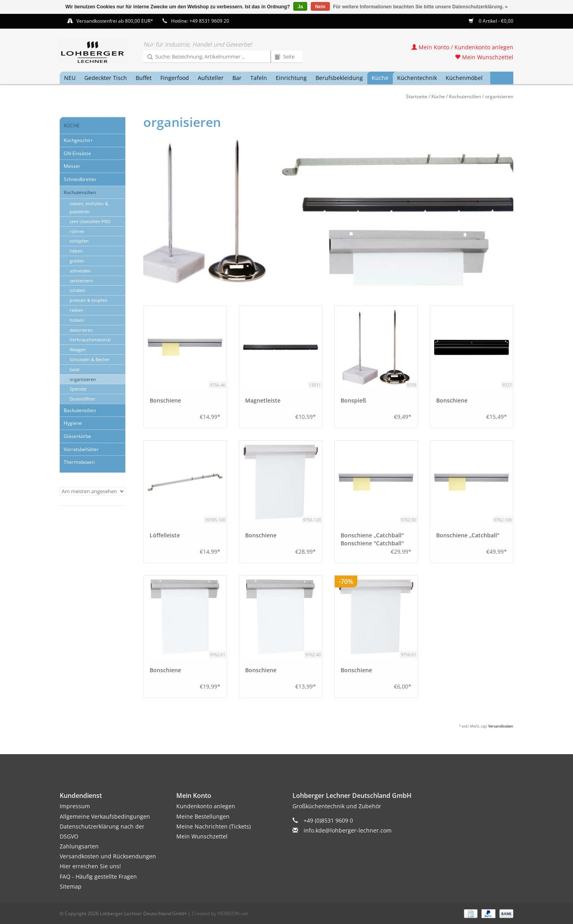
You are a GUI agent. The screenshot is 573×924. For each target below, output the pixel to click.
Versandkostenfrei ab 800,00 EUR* (115, 21)
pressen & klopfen (89, 300)
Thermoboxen (79, 462)
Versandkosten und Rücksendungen (108, 856)
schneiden (80, 271)
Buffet (144, 78)
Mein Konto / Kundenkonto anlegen (462, 47)
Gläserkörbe (77, 436)
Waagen (78, 349)
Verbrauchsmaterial (90, 339)
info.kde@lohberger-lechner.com (348, 830)
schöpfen (79, 241)
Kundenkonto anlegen (206, 806)
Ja (300, 7)
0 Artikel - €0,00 (491, 21)
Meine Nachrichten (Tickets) (213, 826)
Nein (320, 7)
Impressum (75, 806)
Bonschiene (165, 400)
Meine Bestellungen (203, 816)
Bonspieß (353, 400)
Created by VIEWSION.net (220, 913)
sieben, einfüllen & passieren (89, 207)
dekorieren (81, 330)
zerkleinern (81, 281)
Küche (380, 78)
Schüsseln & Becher (90, 359)
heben (76, 251)
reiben (76, 310)
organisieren (499, 96)
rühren (77, 231)
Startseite (417, 96)
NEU (70, 78)
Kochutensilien (465, 96)
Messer (72, 166)
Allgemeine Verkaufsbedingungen (105, 816)
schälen (77, 290)
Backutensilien (80, 410)
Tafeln (259, 78)
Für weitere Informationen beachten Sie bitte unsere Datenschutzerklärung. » (420, 7)
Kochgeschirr (78, 140)
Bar (237, 78)
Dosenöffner (83, 399)
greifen (77, 261)
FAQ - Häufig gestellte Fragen (98, 876)
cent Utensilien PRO (90, 221)
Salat (75, 369)
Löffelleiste (165, 535)
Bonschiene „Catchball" (468, 535)
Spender (78, 389)
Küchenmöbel (464, 78)
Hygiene (73, 423)
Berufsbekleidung (339, 78)
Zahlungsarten (79, 846)
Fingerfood (175, 78)
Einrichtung (291, 78)
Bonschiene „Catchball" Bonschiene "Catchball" (372, 539)
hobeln (77, 320)
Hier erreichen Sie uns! (90, 866)
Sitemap (71, 886)
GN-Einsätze (77, 153)
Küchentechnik (417, 78)
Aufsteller (211, 78)
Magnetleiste (263, 400)
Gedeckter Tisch (106, 78)
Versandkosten (501, 726)
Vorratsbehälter (81, 449)
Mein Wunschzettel (484, 57)
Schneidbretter (80, 179)
